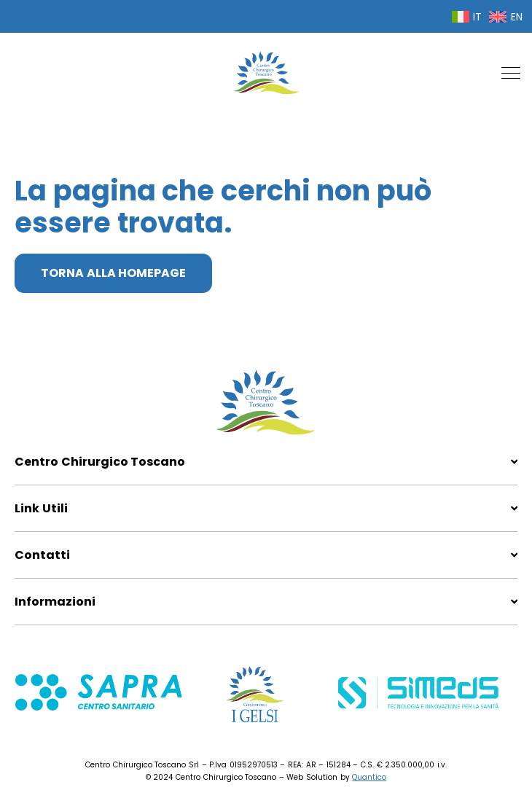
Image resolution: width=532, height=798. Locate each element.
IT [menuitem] (477, 17)
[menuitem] (467, 17)
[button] (511, 73)
